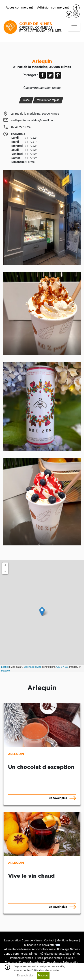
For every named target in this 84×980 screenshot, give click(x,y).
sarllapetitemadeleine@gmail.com (33, 120)
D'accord (43, 976)
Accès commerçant (19, 7)
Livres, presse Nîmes (49, 958)
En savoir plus (25, 976)
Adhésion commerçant (53, 7)
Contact (49, 940)
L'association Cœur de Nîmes (23, 940)
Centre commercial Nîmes (21, 954)
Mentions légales (68, 940)
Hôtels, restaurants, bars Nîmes (60, 954)
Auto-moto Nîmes (43, 949)
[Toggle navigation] (74, 27)
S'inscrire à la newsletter (42, 945)
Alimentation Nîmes (17, 949)
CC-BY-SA (62, 667)
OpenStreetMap (33, 667)
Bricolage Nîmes (68, 949)
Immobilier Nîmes (22, 958)
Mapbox (5, 671)
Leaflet (5, 667)
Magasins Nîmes (39, 962)
